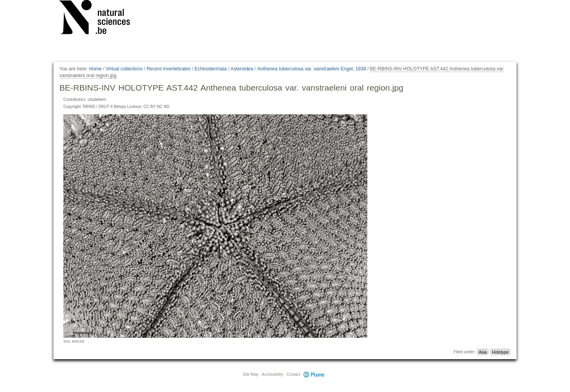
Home (95, 69)
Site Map (250, 374)
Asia (483, 352)
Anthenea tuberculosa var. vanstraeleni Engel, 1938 (312, 69)
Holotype (500, 352)
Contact (293, 374)
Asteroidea (242, 69)
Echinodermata (211, 69)
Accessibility (272, 374)
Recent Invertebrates (168, 69)
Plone (314, 374)
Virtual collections (124, 69)
